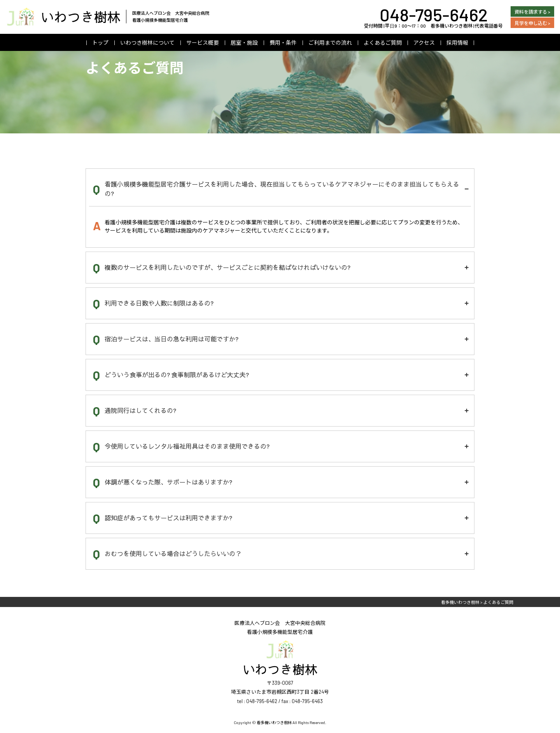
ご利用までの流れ (330, 43)
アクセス (424, 43)
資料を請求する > (532, 12)
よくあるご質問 (383, 43)
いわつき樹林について (147, 43)
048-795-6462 (434, 15)
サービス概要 (203, 43)
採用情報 (457, 43)
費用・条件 (283, 43)
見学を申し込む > (532, 23)
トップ (100, 43)
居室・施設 (244, 43)
